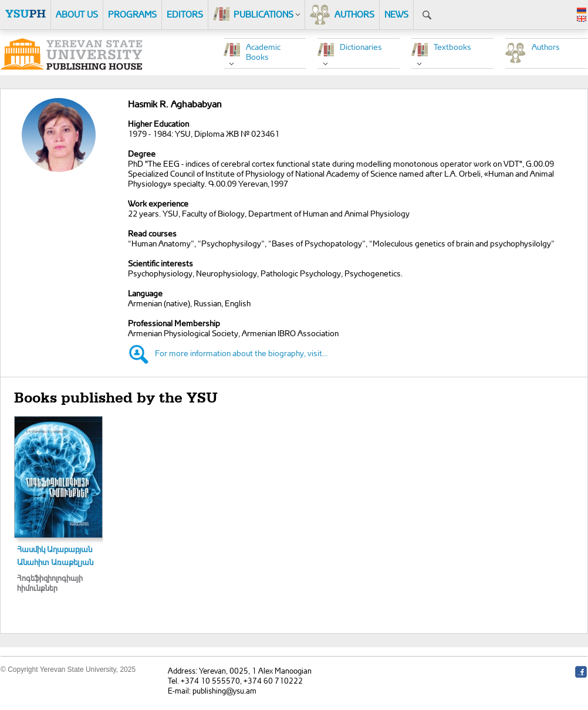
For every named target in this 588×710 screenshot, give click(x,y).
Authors (546, 47)
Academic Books (263, 52)
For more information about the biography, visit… (241, 353)
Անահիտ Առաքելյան (55, 562)
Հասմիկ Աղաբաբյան (55, 549)
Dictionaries (361, 47)
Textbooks (452, 47)
